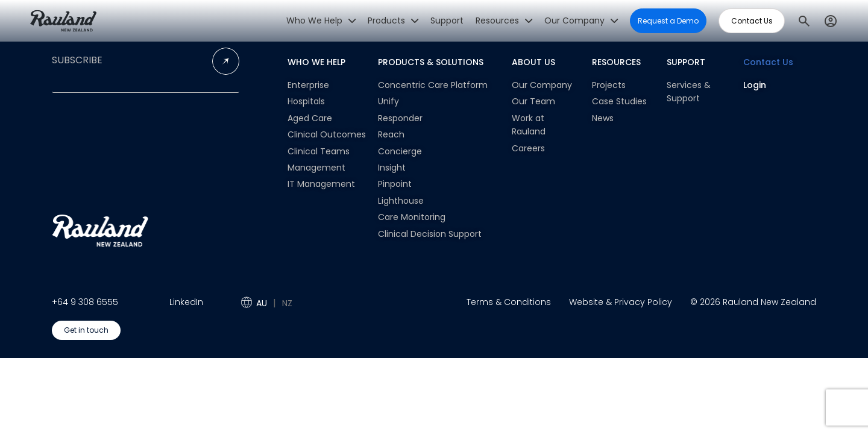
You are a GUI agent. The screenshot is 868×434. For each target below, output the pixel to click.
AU (262, 303)
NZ (287, 303)
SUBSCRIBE (77, 60)
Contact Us (768, 62)
